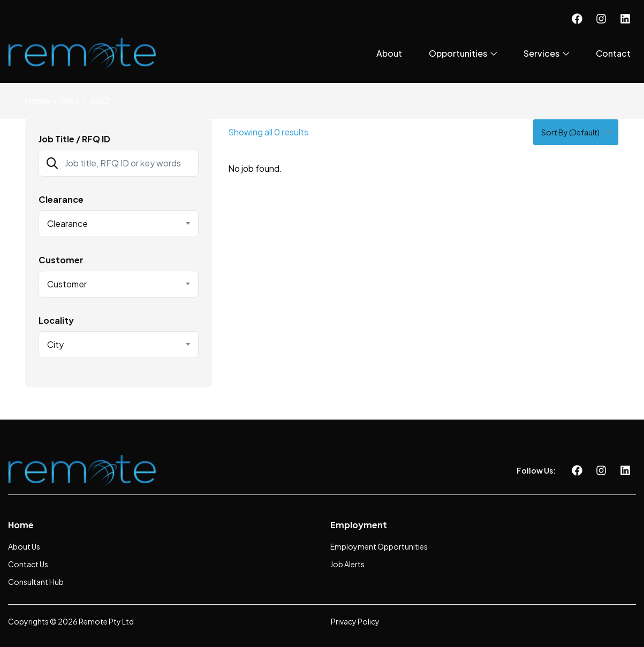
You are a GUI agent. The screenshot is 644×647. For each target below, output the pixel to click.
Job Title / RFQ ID (74, 139)
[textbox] (112, 224)
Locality (56, 321)
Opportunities (463, 53)
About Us (24, 546)
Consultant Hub (36, 582)
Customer (61, 260)
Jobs (70, 100)
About (389, 53)
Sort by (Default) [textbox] (570, 132)
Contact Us (28, 564)
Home (37, 100)
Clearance (61, 200)
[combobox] (119, 224)
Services (546, 53)
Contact (613, 53)
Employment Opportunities (379, 546)
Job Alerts (347, 564)
